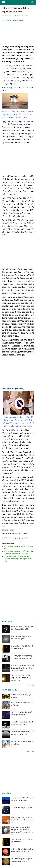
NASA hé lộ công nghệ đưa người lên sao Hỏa (18, 560)
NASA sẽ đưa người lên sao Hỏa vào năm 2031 (18, 547)
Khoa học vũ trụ (18, 20)
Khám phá (8, 20)
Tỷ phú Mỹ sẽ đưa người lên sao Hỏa (17, 556)
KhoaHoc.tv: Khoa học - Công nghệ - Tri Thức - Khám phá (18, 2)
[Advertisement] (18, 33)
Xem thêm (31, 685)
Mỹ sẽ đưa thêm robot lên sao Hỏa (16, 554)
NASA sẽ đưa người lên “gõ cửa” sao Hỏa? (19, 551)
